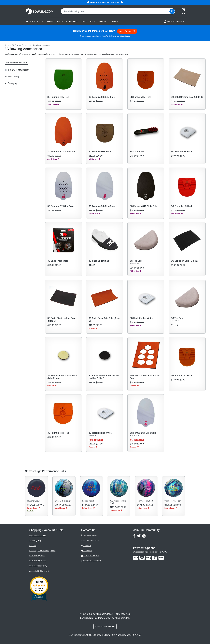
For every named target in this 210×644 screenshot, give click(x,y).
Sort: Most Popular (16, 63)
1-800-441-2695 (89, 535)
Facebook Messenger (91, 561)
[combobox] (115, 11)
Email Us (86, 546)
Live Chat (87, 551)
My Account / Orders (38, 535)
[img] (161, 558)
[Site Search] (172, 11)
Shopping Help (35, 540)
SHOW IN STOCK (19, 70)
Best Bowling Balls (37, 556)
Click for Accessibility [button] (38, 566)
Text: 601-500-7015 (90, 556)
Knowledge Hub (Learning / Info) (43, 551)
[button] (31, 21)
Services (33, 546)
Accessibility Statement (39, 571)
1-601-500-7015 (92, 540)
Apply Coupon (127, 31)
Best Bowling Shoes (38, 561)
